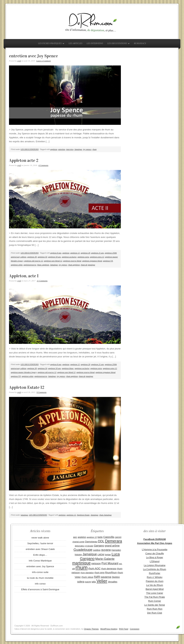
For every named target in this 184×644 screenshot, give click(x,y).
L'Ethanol (155, 561)
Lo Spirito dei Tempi (155, 605)
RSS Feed (124, 629)
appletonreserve (30, 265)
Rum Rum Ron (155, 609)
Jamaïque (78, 149)
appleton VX (108, 261)
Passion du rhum (155, 581)
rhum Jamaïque (105, 515)
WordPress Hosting (109, 629)
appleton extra (83, 257)
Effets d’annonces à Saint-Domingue (40, 589)
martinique (81, 563)
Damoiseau (91, 542)
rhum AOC (94, 568)
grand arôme (112, 546)
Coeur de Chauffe (155, 553)
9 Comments (42, 392)
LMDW (101, 555)
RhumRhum (111, 573)
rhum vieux (87, 577)
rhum (94, 149)
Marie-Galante (105, 559)
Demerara (113, 541)
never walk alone (40, 538)
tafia (94, 582)
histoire (78, 555)
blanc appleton (43, 265)
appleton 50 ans (54, 257)
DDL (101, 541)
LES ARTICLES (75, 43)
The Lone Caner (155, 593)
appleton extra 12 (97, 257)
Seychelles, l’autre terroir (40, 543)
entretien (62, 149)
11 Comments (42, 281)
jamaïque (24, 515)
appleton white (17, 265)
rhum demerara (109, 569)
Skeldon (116, 577)
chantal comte (78, 542)
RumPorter (155, 573)
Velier (102, 581)
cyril (19, 61)
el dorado (89, 546)
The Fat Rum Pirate (155, 597)
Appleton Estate (83, 515)
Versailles (113, 582)
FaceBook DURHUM (155, 539)
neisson (96, 563)
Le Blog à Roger (155, 557)
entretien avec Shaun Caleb (40, 549)
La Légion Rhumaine (155, 565)
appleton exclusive (69, 257)
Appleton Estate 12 (27, 387)
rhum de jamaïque (88, 265)
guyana (106, 550)
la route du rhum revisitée (40, 578)
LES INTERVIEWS (95, 43)
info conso (40, 584)
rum (97, 577)
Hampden (116, 550)
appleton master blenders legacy (24, 372)
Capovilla (109, 537)
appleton (54, 149)
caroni (118, 537)
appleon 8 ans (56, 253)
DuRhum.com (92, 22)
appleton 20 (85, 253)
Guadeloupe (83, 550)
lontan (108, 555)
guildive (97, 550)
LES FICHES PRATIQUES (50, 44)
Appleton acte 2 (24, 160)
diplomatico (80, 546)
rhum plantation (87, 573)
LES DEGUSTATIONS (118, 44)
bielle (100, 537)
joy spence (87, 149)
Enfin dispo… (40, 555)
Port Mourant (110, 563)
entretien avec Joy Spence (33, 56)
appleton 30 (32, 257)
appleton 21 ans (97, 253)
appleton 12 (75, 253)
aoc (75, 537)
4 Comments (43, 165)
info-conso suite (40, 572)
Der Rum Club (155, 613)
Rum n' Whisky (155, 577)
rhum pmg (99, 573)
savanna (106, 577)
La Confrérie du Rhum (155, 569)
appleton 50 (42, 257)
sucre (88, 582)
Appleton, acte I (24, 276)
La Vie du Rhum (155, 585)
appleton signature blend (92, 261)
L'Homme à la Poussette (155, 549)
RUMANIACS (140, 43)
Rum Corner (155, 601)
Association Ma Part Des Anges (155, 543)
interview (70, 149)
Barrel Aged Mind (155, 589)
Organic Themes (91, 629)
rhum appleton (74, 265)
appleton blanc (68, 368)
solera (81, 582)
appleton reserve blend (72, 261)
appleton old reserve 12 (34, 261)
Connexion (135, 629)
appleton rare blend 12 (53, 261)
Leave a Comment (44, 61)
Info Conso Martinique (40, 561)
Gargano (99, 546)
